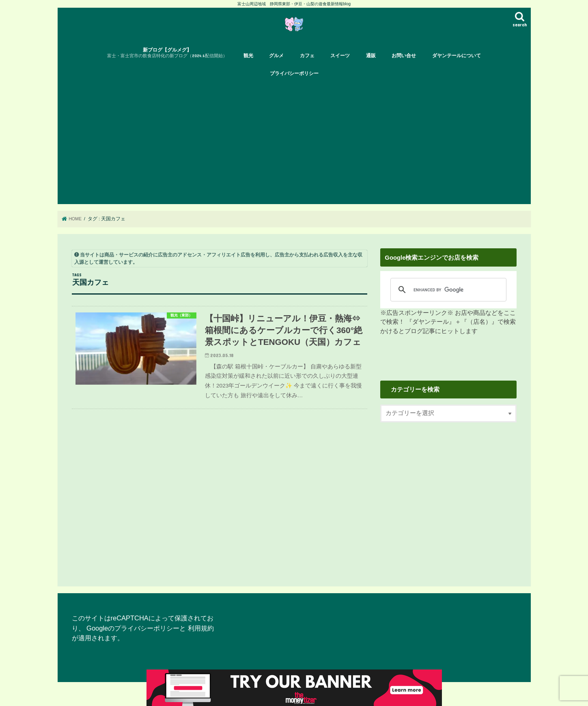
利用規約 (201, 639)
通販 (371, 67)
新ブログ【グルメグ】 (167, 64)
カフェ (307, 67)
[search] (446, 300)
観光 (248, 67)
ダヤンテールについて (457, 67)
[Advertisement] (301, 154)
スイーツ (340, 67)
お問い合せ (404, 67)
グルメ (276, 67)
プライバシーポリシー (294, 84)
